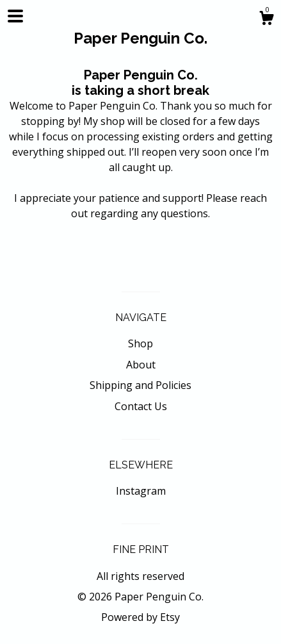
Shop (140, 343)
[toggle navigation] (15, 16)
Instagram (141, 491)
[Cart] (266, 20)
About (141, 365)
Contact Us (141, 406)
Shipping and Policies (140, 385)
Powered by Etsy (140, 617)
